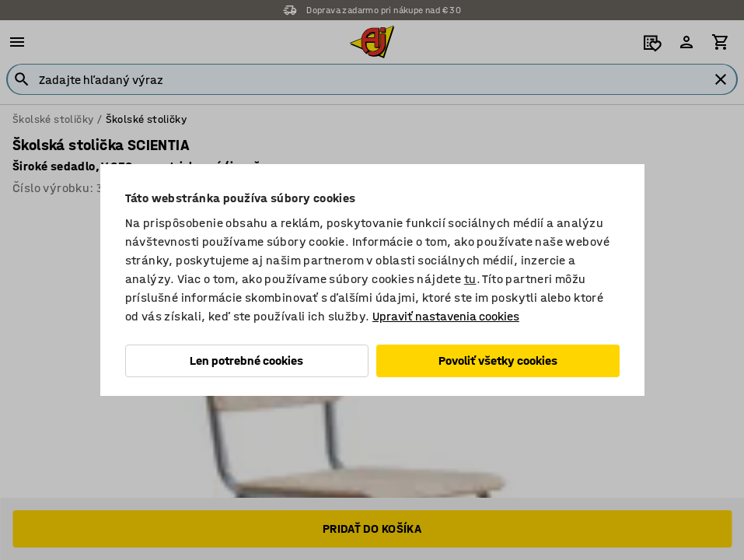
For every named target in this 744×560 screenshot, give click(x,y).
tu (470, 279)
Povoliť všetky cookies (498, 360)
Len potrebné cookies (246, 360)
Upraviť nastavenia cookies (446, 316)
